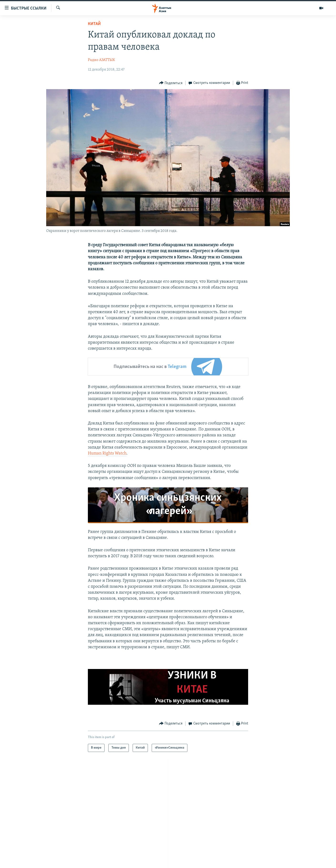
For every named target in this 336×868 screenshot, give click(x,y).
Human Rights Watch (107, 453)
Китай (94, 24)
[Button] (171, 83)
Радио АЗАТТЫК (101, 60)
